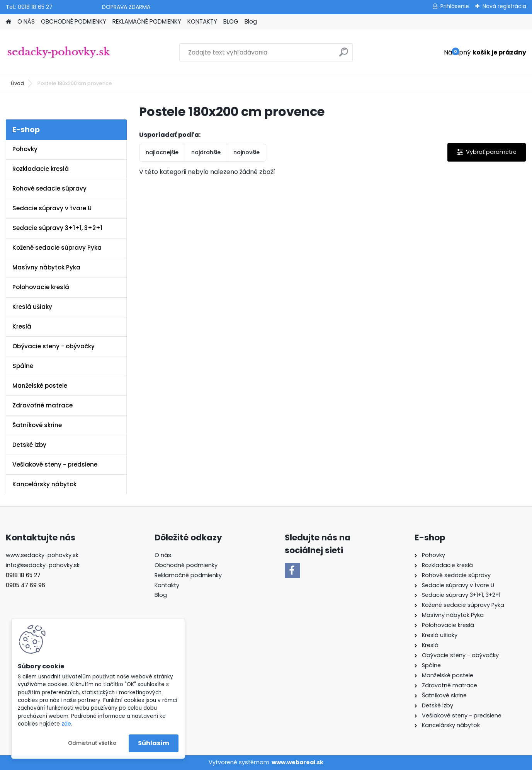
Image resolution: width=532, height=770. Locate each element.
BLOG (231, 21)
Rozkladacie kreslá (41, 169)
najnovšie (246, 152)
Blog (251, 21)
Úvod (17, 83)
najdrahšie (206, 152)
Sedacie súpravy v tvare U (52, 208)
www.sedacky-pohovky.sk (42, 555)
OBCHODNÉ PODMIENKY (74, 21)
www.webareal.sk (297, 762)
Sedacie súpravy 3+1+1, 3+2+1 (57, 228)
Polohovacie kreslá (41, 287)
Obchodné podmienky (186, 565)
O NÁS (26, 21)
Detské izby (29, 445)
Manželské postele (40, 386)
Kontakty (167, 585)
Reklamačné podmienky (188, 575)
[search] (344, 55)
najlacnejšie (162, 152)
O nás (163, 555)
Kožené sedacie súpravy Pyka (57, 248)
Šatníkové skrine (37, 425)
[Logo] (59, 53)
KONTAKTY (202, 21)
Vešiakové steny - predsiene (55, 464)
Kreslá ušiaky (32, 307)
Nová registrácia (504, 6)
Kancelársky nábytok (44, 484)
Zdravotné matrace (42, 405)
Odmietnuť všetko (92, 743)
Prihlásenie (455, 6)
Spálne (23, 366)
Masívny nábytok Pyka (46, 267)
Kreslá (22, 326)
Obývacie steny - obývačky (54, 346)
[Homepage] (8, 22)
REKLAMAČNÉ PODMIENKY (147, 21)
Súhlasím (154, 743)
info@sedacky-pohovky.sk (43, 565)
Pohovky (25, 149)
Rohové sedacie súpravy (49, 188)
